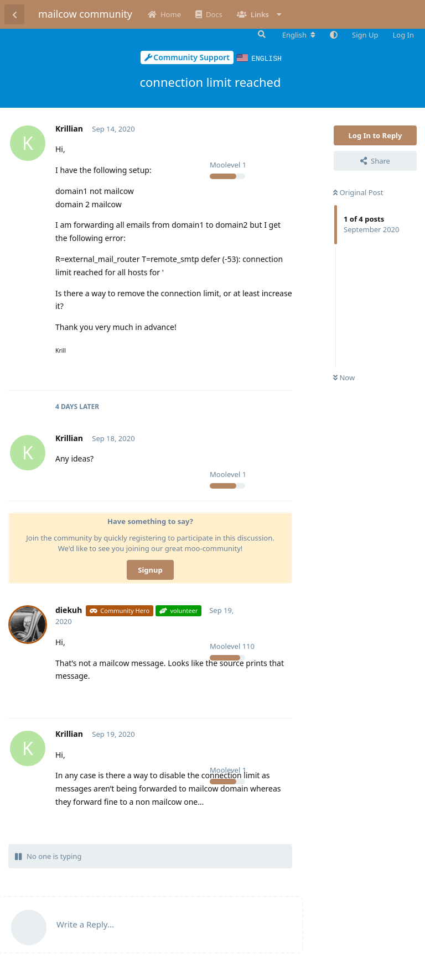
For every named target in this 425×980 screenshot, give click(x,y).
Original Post (358, 192)
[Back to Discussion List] (14, 14)
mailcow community (85, 14)
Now (344, 377)
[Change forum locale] (299, 35)
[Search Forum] (261, 34)
